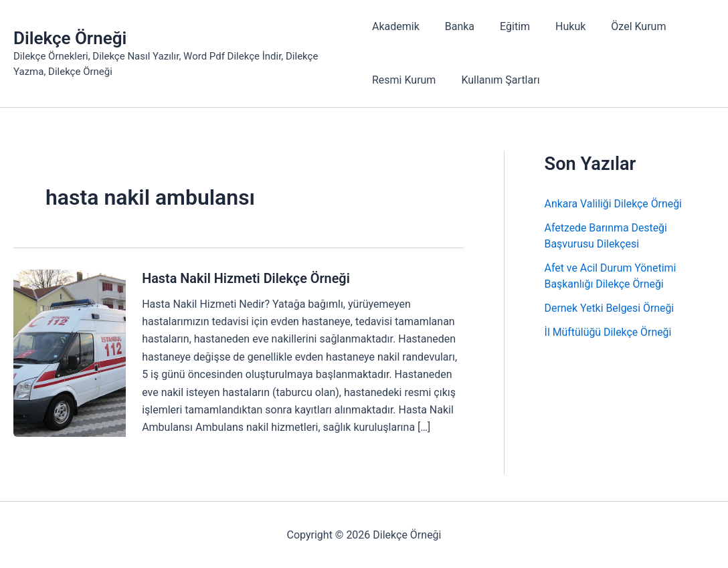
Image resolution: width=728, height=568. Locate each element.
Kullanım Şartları (496, 80)
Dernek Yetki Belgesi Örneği (610, 308)
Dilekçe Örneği (70, 38)
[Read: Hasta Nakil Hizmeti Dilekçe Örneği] (70, 352)
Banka (456, 26)
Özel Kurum (622, 26)
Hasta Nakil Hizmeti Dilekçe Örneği (247, 278)
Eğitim (507, 26)
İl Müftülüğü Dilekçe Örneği (609, 332)
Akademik (396, 26)
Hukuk (558, 26)
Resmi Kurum (404, 80)
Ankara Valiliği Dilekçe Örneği (614, 204)
